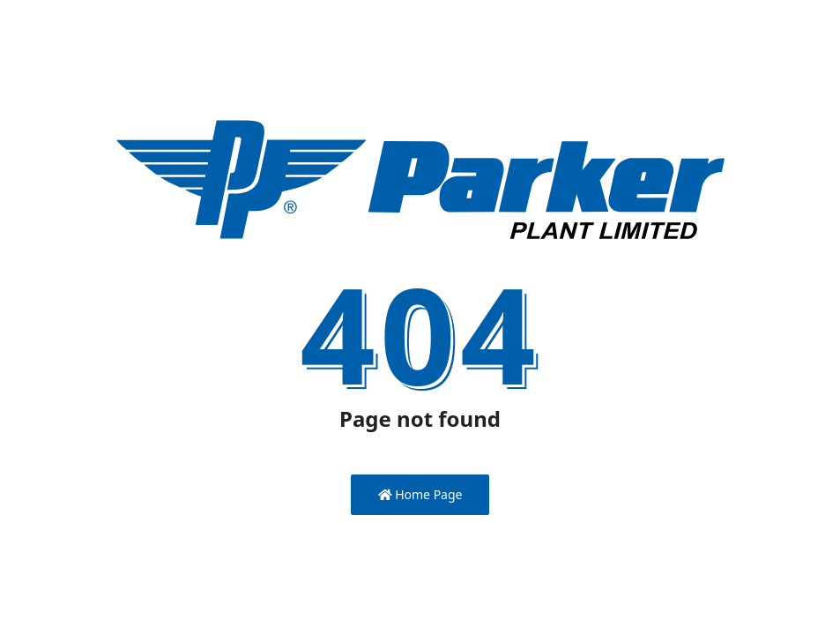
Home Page (420, 494)
